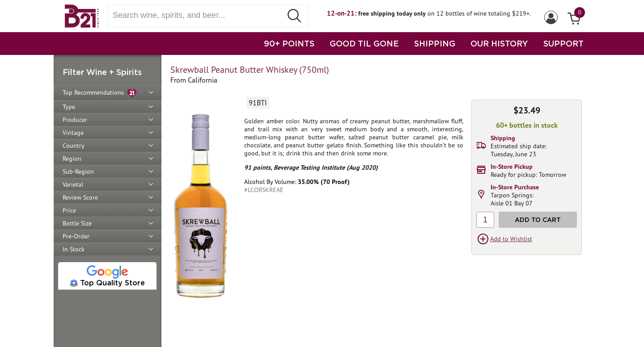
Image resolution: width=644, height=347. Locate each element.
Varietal (73, 184)
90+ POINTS (289, 43)
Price (69, 210)
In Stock (74, 249)
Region (72, 159)
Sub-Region (78, 171)
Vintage (73, 133)
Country (74, 146)
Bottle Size (77, 223)
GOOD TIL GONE (364, 43)
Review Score (80, 197)
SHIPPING (435, 43)
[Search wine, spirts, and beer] (198, 15)
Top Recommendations (100, 93)
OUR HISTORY (499, 43)
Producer (75, 120)
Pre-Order (76, 236)
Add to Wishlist (511, 239)
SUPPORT (563, 43)
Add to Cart (538, 219)
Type (69, 107)
